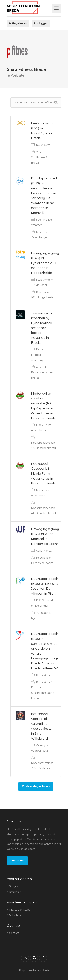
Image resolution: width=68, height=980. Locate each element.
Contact (14, 933)
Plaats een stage (20, 910)
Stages (14, 886)
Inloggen (41, 23)
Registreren (18, 23)
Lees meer (17, 861)
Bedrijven (15, 892)
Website (16, 75)
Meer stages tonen (36, 786)
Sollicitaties (16, 915)
